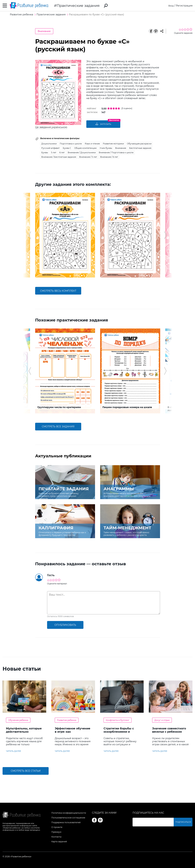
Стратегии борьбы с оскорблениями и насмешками (119, 732)
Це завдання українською (51, 127)
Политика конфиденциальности (69, 813)
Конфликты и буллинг (118, 720)
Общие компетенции (85, 148)
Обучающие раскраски (139, 144)
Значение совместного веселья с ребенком (169, 730)
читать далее (13, 751)
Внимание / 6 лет (109, 157)
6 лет (62, 152)
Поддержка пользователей (66, 822)
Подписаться (184, 822)
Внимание (44, 31)
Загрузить (103, 124)
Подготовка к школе (71, 144)
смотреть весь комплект (58, 291)
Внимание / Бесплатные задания (59, 157)
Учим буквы (106, 148)
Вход (171, 6)
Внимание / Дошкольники (82, 152)
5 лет (54, 152)
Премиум (56, 832)
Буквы (45, 152)
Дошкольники (49, 144)
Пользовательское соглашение (68, 818)
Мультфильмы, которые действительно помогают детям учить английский (24, 733)
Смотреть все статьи (26, 771)
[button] (30, 235)
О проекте (57, 827)
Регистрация (184, 6)
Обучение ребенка (18, 720)
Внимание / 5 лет (88, 157)
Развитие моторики (113, 144)
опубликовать (65, 625)
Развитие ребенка (67, 720)
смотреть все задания (58, 426)
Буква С (67, 148)
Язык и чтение (92, 144)
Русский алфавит (50, 148)
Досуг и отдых (162, 720)
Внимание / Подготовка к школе (116, 152)
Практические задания (78, 6)
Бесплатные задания (140, 148)
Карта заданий (59, 841)
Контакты (56, 837)
